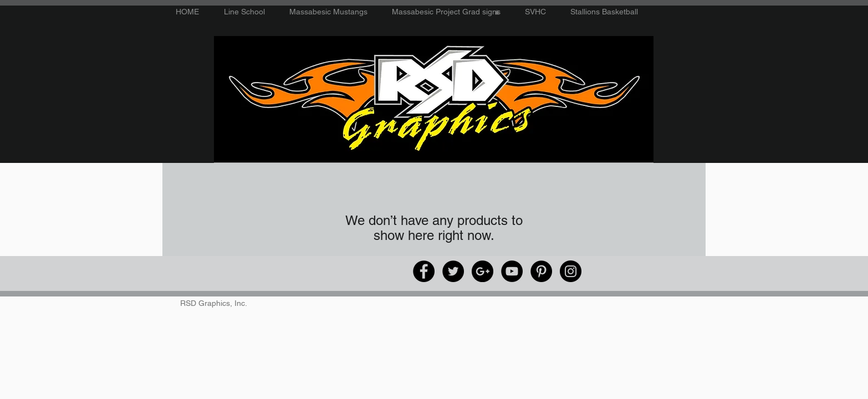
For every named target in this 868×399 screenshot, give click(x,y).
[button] (497, 12)
